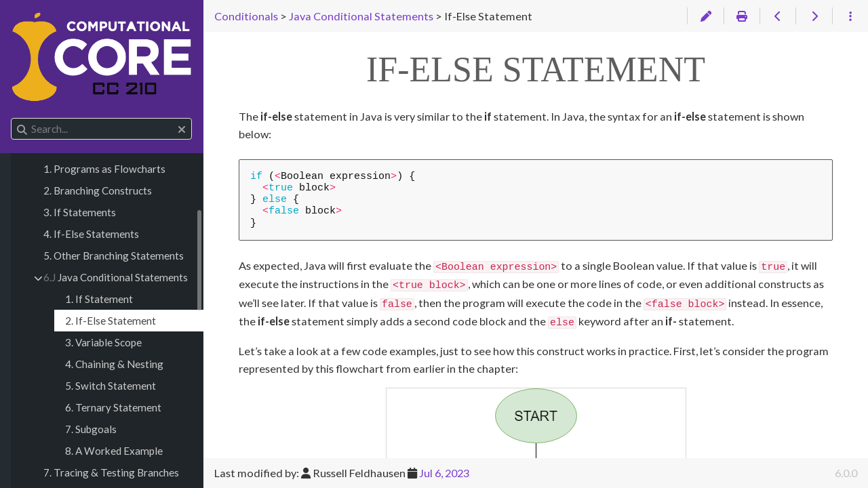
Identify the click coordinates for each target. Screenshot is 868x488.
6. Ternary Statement (113, 407)
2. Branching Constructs (98, 190)
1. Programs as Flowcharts (104, 169)
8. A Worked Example (114, 451)
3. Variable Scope (103, 342)
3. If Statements (80, 212)
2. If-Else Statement (111, 321)
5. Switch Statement (111, 386)
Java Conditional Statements (116, 277)
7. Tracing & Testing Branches (111, 472)
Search (12, 118)
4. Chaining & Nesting (114, 364)
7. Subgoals (91, 429)
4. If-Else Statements (91, 234)
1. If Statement (99, 299)
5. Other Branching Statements (114, 256)
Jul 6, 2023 (444, 473)
